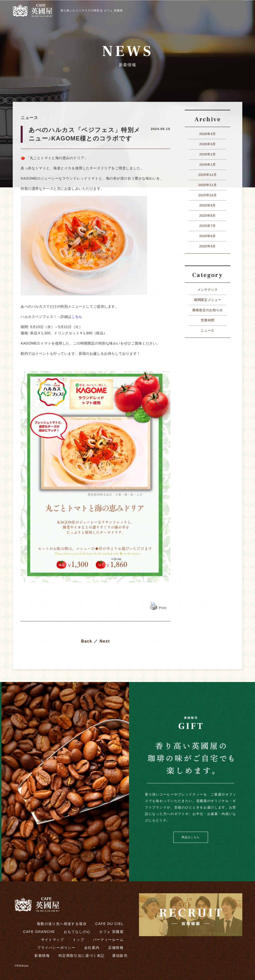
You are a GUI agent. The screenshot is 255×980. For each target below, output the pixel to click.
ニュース (208, 329)
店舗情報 (116, 948)
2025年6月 (208, 235)
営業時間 (208, 319)
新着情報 (42, 956)
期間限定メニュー (208, 299)
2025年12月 (208, 174)
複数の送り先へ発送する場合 (62, 924)
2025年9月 (208, 204)
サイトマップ (53, 940)
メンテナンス (208, 288)
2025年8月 (208, 214)
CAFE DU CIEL (109, 924)
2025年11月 (208, 184)
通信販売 (120, 956)
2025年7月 (208, 225)
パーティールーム (108, 940)
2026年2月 (208, 153)
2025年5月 (208, 245)
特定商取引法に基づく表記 (82, 956)
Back (87, 640)
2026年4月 (208, 133)
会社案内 (92, 948)
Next (105, 640)
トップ (78, 940)
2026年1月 (208, 163)
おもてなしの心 (77, 932)
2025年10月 (208, 194)
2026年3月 (208, 143)
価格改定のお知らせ (208, 309)
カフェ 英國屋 (111, 932)
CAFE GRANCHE (39, 932)
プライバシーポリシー (56, 948)
